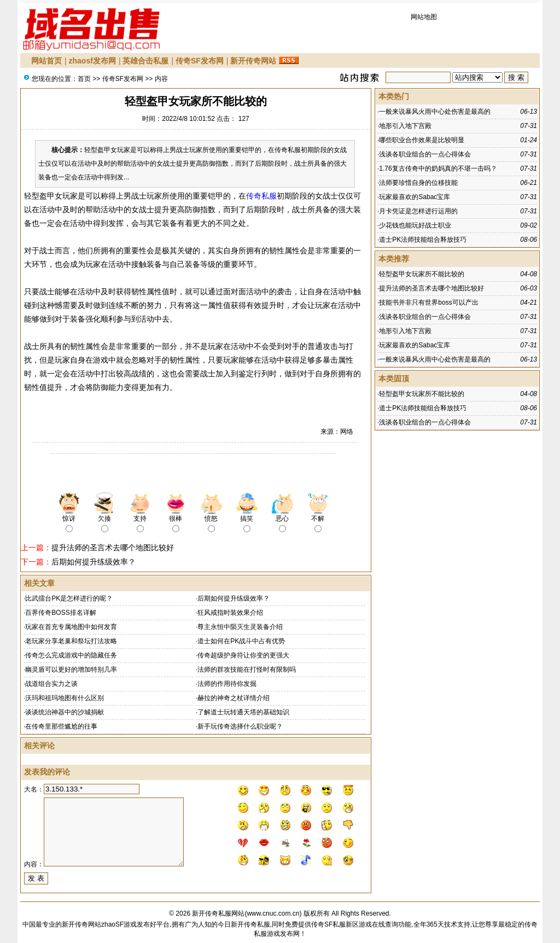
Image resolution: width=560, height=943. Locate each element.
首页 (84, 79)
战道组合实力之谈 (51, 684)
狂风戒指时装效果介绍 (230, 613)
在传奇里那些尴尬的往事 (61, 726)
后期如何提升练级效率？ (94, 562)
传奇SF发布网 (200, 61)
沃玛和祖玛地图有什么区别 (65, 698)
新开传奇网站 (253, 61)
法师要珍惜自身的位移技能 (418, 183)
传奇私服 (261, 196)
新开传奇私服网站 (218, 913)
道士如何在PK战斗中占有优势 (241, 641)
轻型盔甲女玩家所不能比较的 (422, 274)
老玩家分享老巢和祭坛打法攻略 (71, 641)
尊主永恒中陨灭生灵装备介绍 (240, 627)
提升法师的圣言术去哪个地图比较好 (113, 548)
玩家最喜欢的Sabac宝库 (415, 197)
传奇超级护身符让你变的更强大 (243, 655)
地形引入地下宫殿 (405, 126)
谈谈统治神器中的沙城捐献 (65, 712)
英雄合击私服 (145, 61)
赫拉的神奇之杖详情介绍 (234, 698)
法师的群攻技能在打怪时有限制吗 (247, 670)
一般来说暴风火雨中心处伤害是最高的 (435, 112)
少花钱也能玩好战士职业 (415, 225)
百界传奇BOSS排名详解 (60, 613)
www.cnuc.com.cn (273, 913)
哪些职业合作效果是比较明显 (422, 140)
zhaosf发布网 (92, 61)
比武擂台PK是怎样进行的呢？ (69, 598)
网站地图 (424, 17)
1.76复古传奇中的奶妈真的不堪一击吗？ (438, 168)
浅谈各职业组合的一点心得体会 (425, 154)
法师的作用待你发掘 (227, 684)
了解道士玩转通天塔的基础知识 (243, 712)
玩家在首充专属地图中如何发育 (71, 627)
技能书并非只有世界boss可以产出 (428, 302)
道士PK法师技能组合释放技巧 (423, 240)
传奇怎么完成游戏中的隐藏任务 (71, 655)
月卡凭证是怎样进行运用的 (418, 211)
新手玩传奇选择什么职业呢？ (240, 726)
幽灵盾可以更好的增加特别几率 (71, 670)
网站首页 (46, 61)
